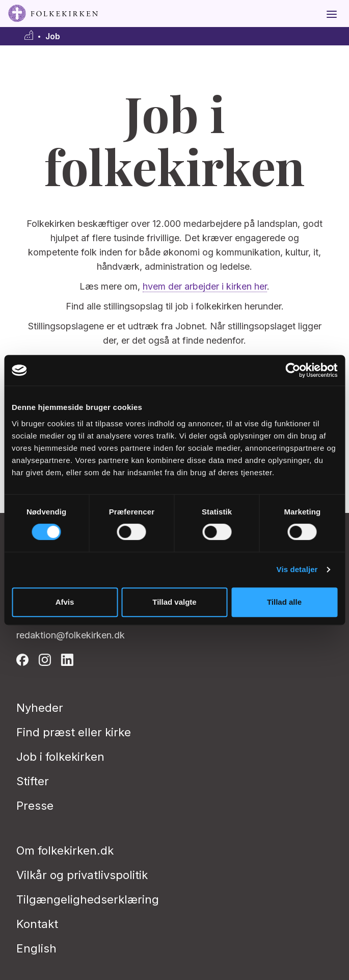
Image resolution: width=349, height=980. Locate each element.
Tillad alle (284, 602)
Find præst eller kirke (74, 732)
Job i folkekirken (60, 757)
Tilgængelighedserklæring (88, 899)
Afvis (65, 602)
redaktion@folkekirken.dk (71, 635)
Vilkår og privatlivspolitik (82, 875)
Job (53, 36)
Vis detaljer (297, 569)
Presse (35, 806)
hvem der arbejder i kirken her (205, 286)
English (36, 948)
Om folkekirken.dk (65, 850)
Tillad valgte (174, 602)
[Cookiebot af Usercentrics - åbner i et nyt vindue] (293, 370)
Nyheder (40, 708)
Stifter (33, 781)
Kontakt (37, 924)
